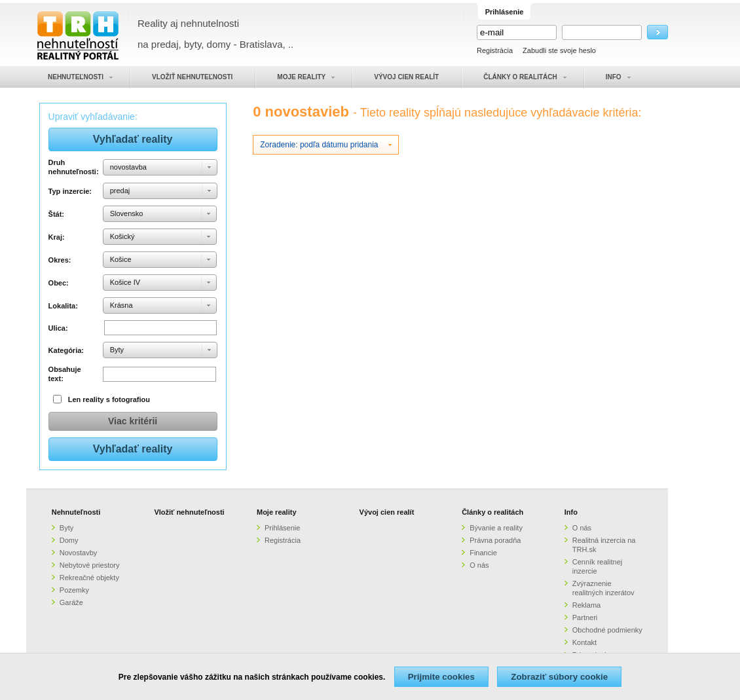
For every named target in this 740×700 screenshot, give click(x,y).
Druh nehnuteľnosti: (74, 167)
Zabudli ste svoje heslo (559, 50)
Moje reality (277, 512)
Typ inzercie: (70, 191)
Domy (69, 540)
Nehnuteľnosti (76, 512)
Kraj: (57, 237)
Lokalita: (63, 306)
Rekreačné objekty (89, 578)
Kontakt (584, 642)
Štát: (56, 214)
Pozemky (74, 590)
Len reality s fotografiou (109, 399)
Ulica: (58, 328)
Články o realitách (492, 512)
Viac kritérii (133, 421)
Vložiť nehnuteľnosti (189, 512)
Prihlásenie (282, 528)
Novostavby (78, 553)
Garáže (71, 602)
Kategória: (66, 350)
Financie (483, 553)
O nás (479, 565)
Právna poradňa (495, 540)
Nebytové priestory (90, 565)
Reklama (586, 605)
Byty (66, 528)
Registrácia (495, 50)
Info (571, 512)
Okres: (60, 260)
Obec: (59, 283)
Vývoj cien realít (387, 512)
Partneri (585, 617)
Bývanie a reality (496, 528)
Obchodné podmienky (607, 630)
